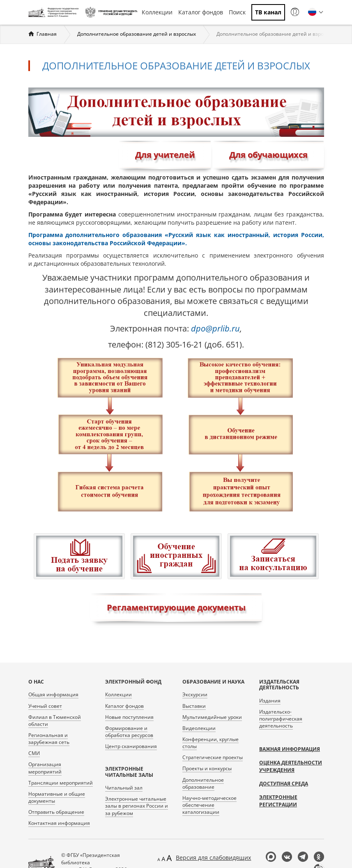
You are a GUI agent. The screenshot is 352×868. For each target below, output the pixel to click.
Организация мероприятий (45, 768)
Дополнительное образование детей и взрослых (137, 34)
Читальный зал (124, 788)
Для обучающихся (268, 155)
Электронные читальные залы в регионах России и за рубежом (137, 806)
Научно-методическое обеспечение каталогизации (209, 805)
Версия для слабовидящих (213, 858)
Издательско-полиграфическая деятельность (281, 719)
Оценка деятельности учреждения (291, 766)
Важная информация (290, 749)
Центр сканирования (131, 746)
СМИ (34, 753)
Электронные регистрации (278, 801)
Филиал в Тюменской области (55, 721)
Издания (270, 701)
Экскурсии (195, 694)
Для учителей (165, 155)
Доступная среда (284, 784)
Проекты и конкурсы (207, 768)
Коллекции (157, 12)
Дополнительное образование (203, 783)
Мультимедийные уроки (212, 717)
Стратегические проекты (213, 757)
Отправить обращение (56, 812)
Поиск (237, 12)
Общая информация (53, 694)
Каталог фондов (201, 12)
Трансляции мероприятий (61, 783)
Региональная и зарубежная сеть (49, 739)
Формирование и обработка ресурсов (129, 732)
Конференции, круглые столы (211, 743)
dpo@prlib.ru (215, 328)
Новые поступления (129, 717)
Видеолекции (199, 728)
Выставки (194, 706)
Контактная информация (59, 823)
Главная (47, 34)
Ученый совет (45, 706)
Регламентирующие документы (176, 607)
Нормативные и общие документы (57, 797)
